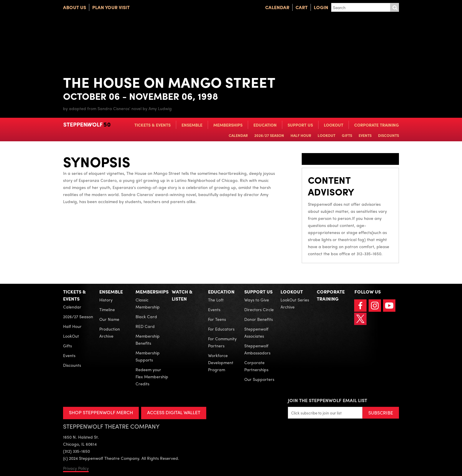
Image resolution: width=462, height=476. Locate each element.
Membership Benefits (148, 339)
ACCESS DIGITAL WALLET (174, 412)
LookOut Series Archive (295, 303)
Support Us (300, 125)
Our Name (109, 319)
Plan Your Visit (111, 7)
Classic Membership (148, 303)
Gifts (347, 135)
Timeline (107, 309)
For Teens (217, 319)
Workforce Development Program (221, 362)
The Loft (216, 300)
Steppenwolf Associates (256, 332)
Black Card (146, 316)
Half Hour (301, 135)
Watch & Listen (182, 295)
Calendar (277, 7)
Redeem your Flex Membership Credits (152, 377)
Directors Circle (259, 309)
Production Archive (110, 332)
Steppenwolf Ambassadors (257, 349)
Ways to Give (257, 300)
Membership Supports (148, 356)
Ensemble (192, 125)
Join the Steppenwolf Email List (327, 400)
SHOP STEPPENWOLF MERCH (101, 412)
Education (265, 125)
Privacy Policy (76, 468)
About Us (75, 7)
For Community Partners (222, 342)
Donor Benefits (259, 319)
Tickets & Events (152, 125)
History (106, 300)
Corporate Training (377, 125)
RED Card (145, 326)
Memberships (228, 125)
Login (321, 7)
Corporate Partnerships (256, 366)
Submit (395, 7)
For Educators (221, 329)
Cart (302, 7)
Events (365, 135)
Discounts (388, 135)
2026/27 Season (269, 135)
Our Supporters (259, 379)
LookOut (334, 125)
